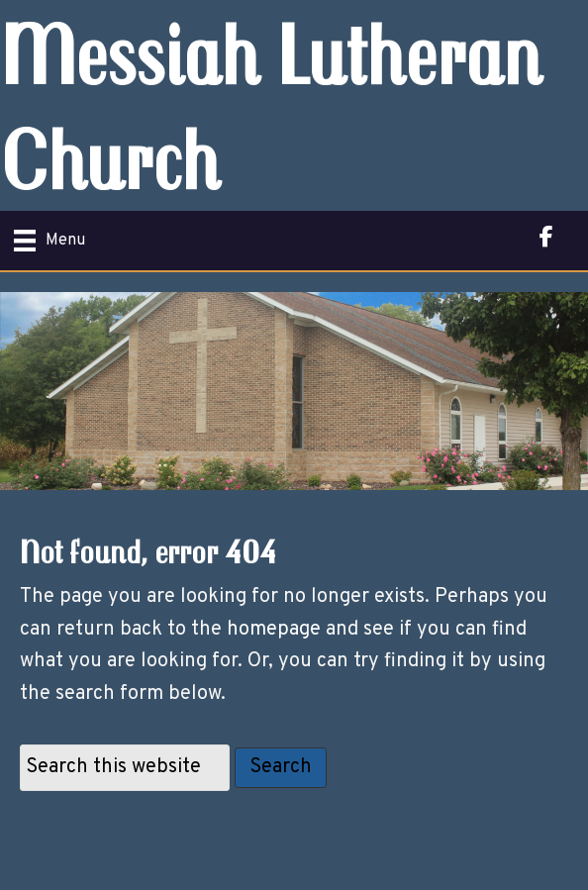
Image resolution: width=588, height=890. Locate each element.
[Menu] (49, 241)
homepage (274, 630)
